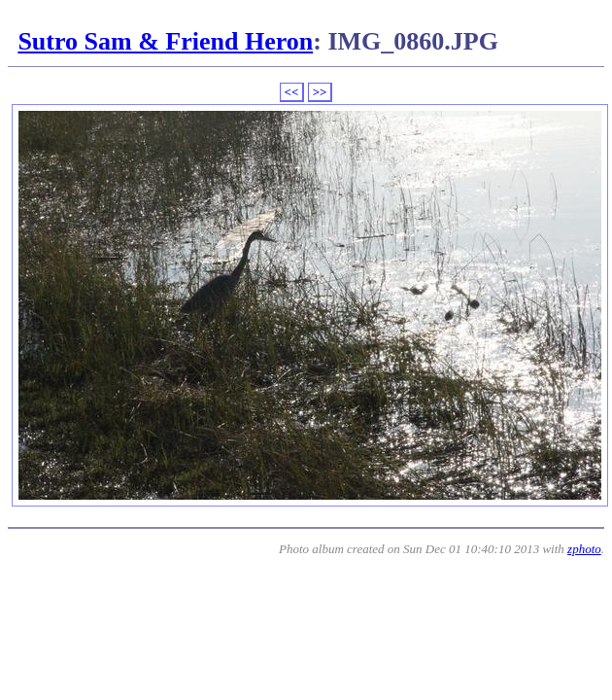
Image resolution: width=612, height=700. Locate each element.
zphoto (584, 549)
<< (292, 92)
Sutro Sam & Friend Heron (165, 41)
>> (320, 92)
